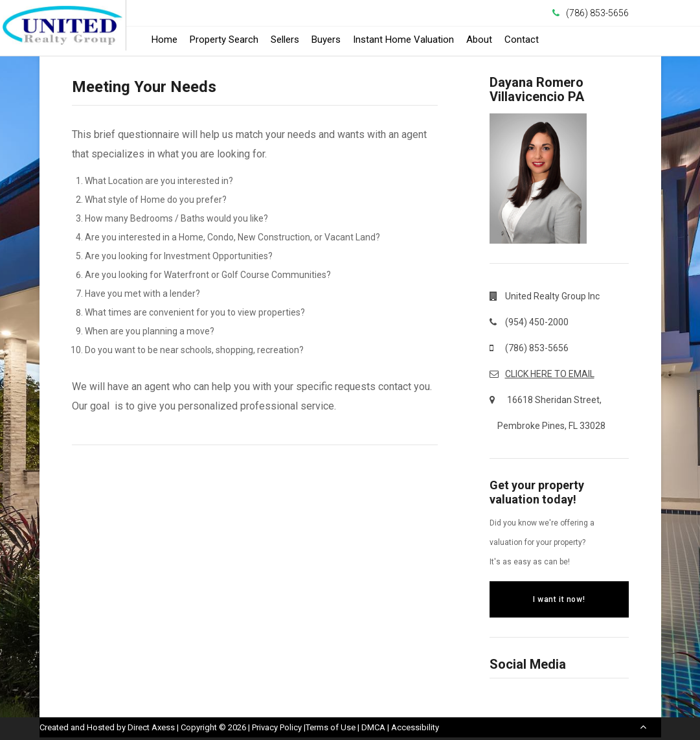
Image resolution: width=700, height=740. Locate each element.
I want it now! (559, 599)
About (479, 40)
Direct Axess (151, 727)
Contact (522, 40)
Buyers (326, 40)
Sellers (285, 40)
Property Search (224, 40)
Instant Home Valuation (403, 40)
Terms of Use (331, 727)
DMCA (373, 727)
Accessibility (415, 727)
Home (164, 40)
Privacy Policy (277, 727)
